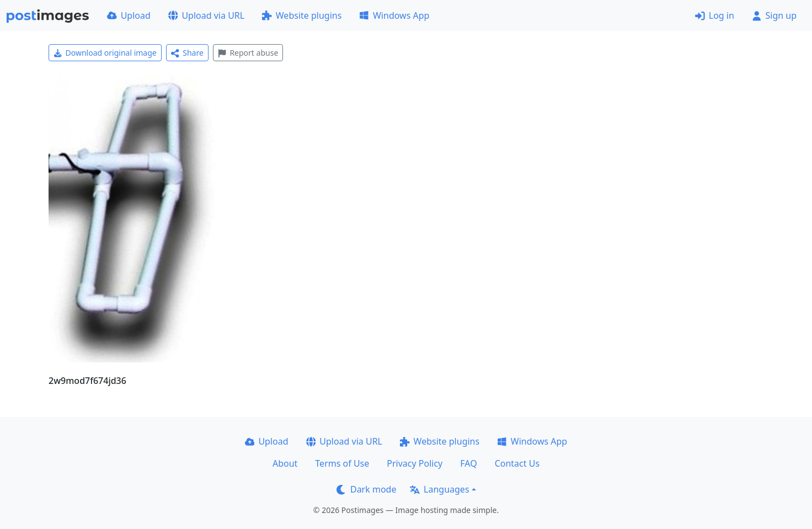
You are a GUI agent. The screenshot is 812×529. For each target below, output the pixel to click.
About (285, 463)
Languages (439, 489)
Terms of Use (342, 463)
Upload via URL (206, 15)
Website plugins (302, 15)
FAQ (468, 463)
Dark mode (366, 489)
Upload (129, 15)
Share (187, 53)
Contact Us (517, 463)
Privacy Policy (415, 463)
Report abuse (248, 53)
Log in (715, 15)
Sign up (774, 15)
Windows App (394, 15)
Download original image (105, 53)
